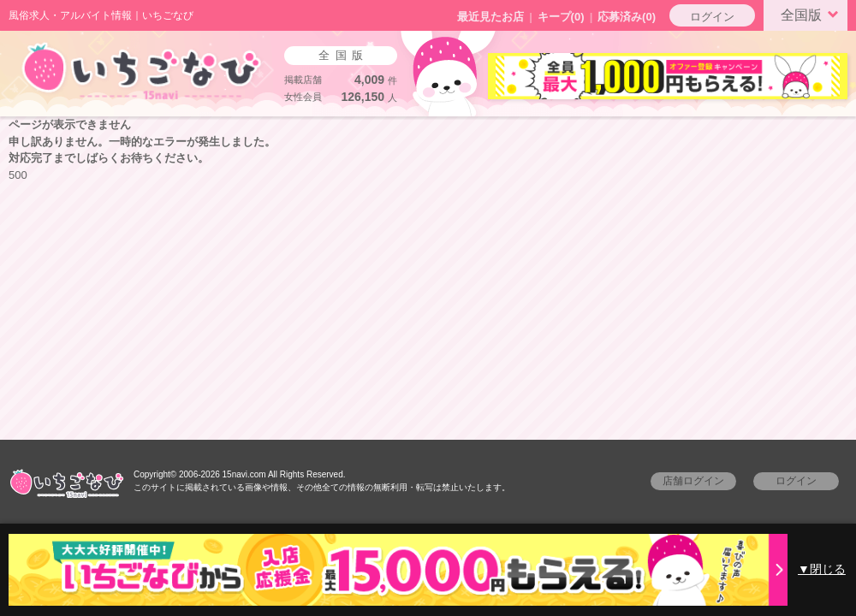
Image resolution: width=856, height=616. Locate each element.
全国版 (812, 14)
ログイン (712, 17)
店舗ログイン (693, 481)
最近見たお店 (490, 17)
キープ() (561, 17)
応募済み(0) (627, 17)
